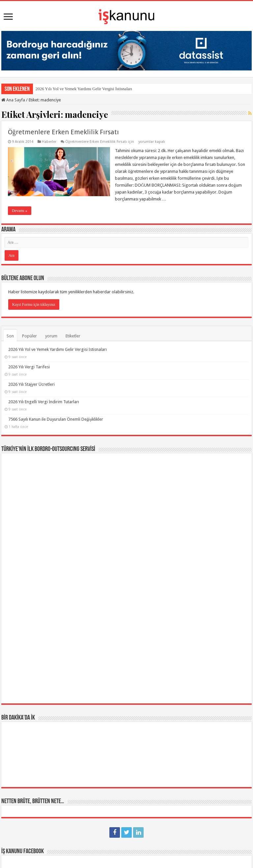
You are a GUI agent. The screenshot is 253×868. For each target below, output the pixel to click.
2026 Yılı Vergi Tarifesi (29, 367)
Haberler (49, 142)
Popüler (29, 336)
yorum (51, 336)
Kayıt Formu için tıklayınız (34, 304)
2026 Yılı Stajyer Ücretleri (31, 384)
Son (10, 336)
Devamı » (20, 211)
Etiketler (73, 336)
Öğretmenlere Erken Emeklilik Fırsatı (63, 132)
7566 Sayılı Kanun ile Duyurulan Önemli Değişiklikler (56, 419)
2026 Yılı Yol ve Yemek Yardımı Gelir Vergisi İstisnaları (84, 89)
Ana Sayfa (13, 100)
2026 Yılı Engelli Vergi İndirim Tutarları (44, 402)
